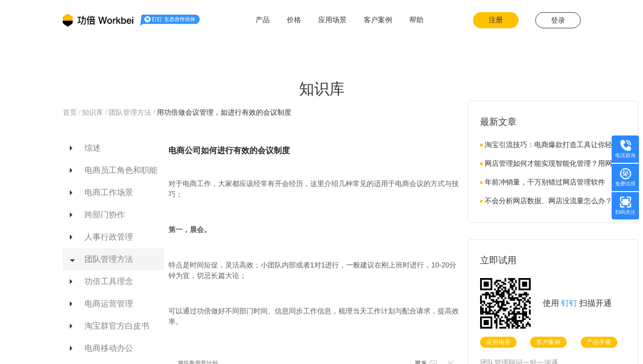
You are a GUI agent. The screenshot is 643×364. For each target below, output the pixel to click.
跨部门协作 (105, 215)
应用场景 (498, 342)
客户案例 (548, 342)
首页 (71, 112)
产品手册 (599, 342)
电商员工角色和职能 (121, 170)
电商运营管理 (109, 304)
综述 (93, 148)
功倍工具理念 (109, 281)
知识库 (93, 112)
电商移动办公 (109, 348)
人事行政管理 (109, 237)
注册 (496, 20)
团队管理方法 (131, 112)
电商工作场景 (109, 192)
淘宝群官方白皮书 (117, 326)
